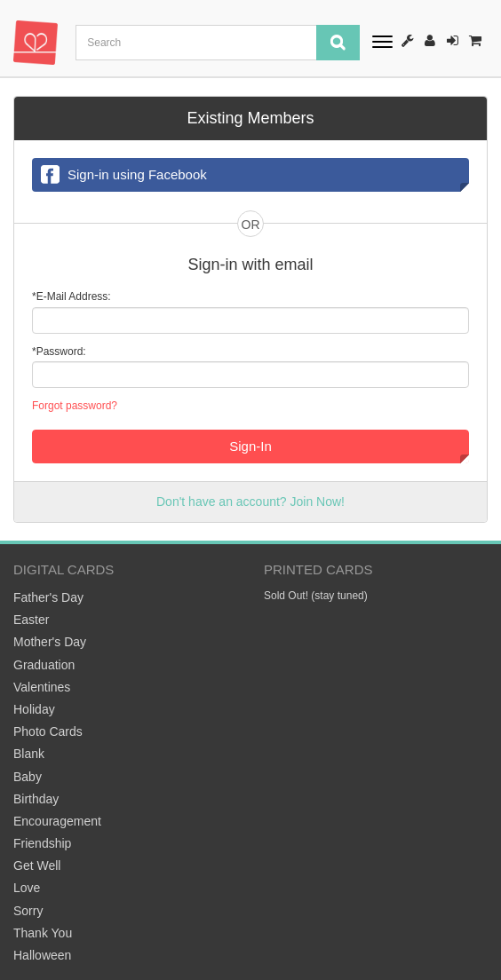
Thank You (43, 933)
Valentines (42, 687)
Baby (28, 777)
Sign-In (453, 40)
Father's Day (48, 597)
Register (430, 40)
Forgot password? (75, 406)
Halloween (42, 955)
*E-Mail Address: (72, 296)
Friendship (42, 843)
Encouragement (57, 821)
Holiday (34, 709)
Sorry (28, 911)
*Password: (59, 352)
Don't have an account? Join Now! (250, 502)
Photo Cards (48, 731)
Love (27, 888)
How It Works (408, 40)
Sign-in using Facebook (124, 175)
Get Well (37, 865)
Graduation (44, 665)
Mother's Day (50, 642)
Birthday (36, 799)
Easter (31, 620)
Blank (29, 754)
